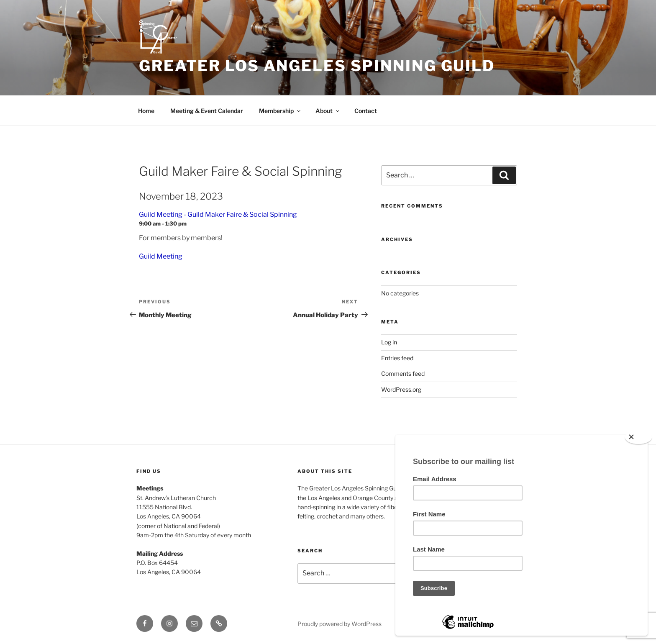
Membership (280, 111)
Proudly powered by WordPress (340, 624)
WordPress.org (401, 389)
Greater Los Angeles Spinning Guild (317, 66)
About (328, 111)
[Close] (638, 437)
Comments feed (403, 373)
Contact (366, 111)
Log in (389, 342)
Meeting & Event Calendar (207, 111)
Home (146, 111)
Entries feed (397, 358)
